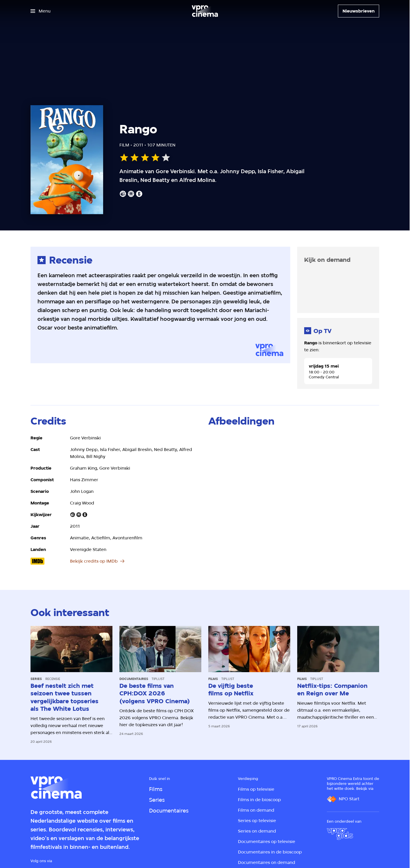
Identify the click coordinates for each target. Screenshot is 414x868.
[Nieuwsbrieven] (359, 11)
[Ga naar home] (205, 11)
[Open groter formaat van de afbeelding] (250, 458)
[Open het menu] (41, 11)
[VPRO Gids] (340, 834)
